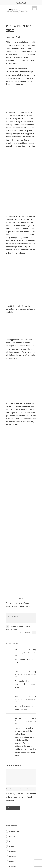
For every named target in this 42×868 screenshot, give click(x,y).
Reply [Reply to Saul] (34, 672)
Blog (11, 844)
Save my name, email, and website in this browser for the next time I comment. (21, 800)
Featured (13, 859)
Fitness (12, 864)
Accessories (14, 834)
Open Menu (34, 8)
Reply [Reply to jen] (34, 650)
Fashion (12, 854)
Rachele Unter (21, 718)
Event (12, 849)
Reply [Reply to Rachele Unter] (34, 718)
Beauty (12, 839)
